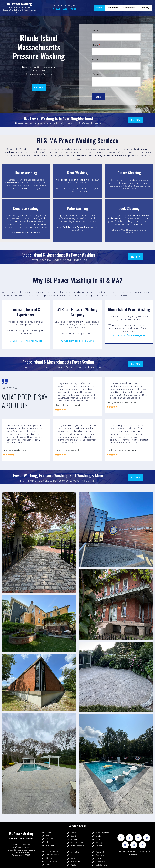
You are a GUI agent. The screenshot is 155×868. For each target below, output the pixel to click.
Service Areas (77, 826)
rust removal (63, 152)
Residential (13, 7)
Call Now (57, 6)
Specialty (145, 8)
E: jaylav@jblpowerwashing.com (21, 850)
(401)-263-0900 (65, 9)
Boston (47, 74)
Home (99, 8)
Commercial (25, 7)
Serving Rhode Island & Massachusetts (19, 10)
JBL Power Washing (19, 4)
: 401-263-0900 (21, 847)
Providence (33, 74)
